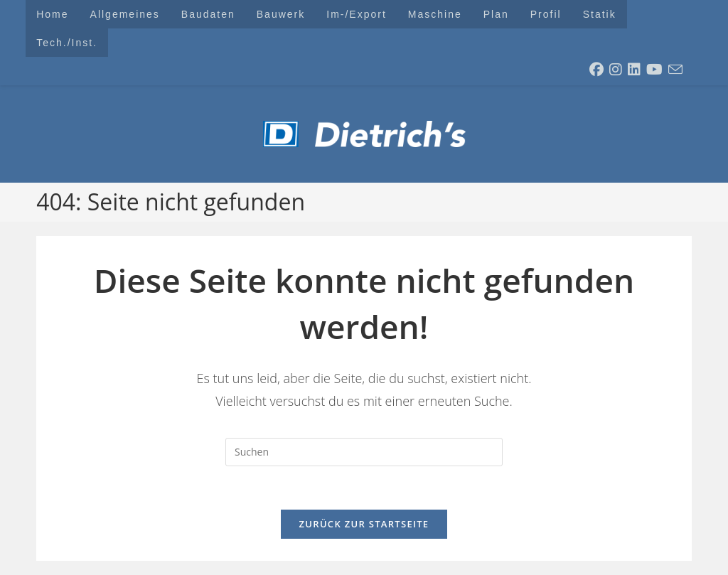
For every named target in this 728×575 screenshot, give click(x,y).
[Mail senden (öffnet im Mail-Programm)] (675, 70)
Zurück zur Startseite (364, 524)
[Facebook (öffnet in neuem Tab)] (596, 70)
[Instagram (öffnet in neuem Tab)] (616, 70)
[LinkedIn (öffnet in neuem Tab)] (634, 70)
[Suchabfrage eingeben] (364, 452)
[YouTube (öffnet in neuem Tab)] (654, 70)
